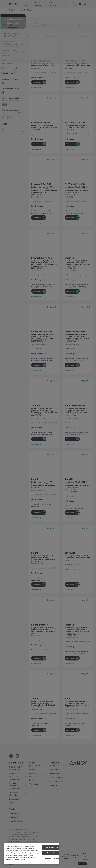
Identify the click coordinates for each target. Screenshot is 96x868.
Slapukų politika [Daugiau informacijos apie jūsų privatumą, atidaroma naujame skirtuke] (20, 859)
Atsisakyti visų (52, 853)
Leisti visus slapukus (52, 847)
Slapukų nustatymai (52, 858)
